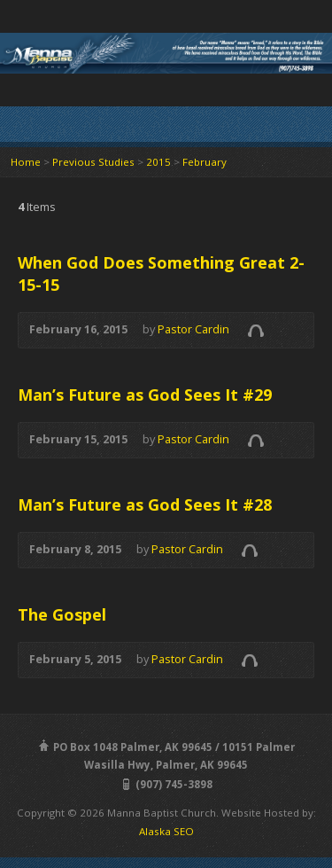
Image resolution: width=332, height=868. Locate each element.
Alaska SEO (166, 831)
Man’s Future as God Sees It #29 (145, 395)
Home (26, 162)
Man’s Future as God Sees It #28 (145, 504)
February (205, 162)
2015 (158, 162)
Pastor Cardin (193, 329)
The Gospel (62, 614)
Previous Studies (93, 162)
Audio (255, 330)
